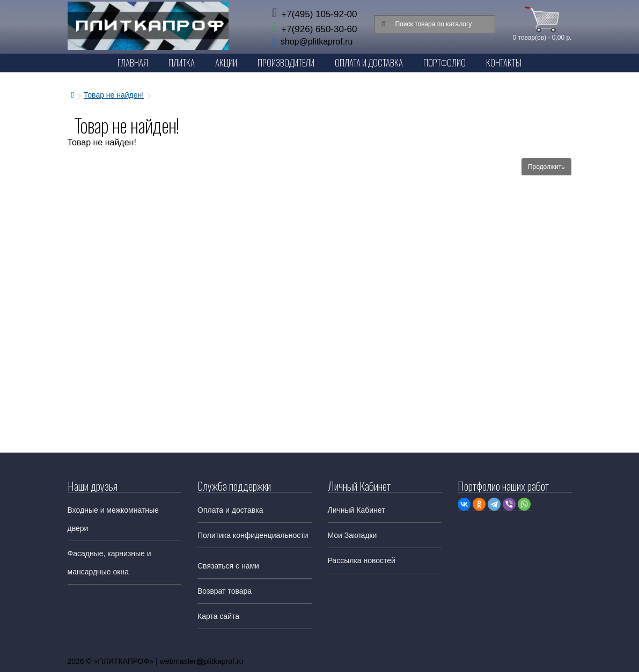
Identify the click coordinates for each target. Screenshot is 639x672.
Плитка (182, 62)
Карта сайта (218, 616)
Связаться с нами (228, 566)
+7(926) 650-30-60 (314, 29)
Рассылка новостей (362, 560)
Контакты (504, 62)
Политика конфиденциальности (253, 535)
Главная (133, 62)
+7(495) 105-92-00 (314, 14)
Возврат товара (225, 591)
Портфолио (445, 62)
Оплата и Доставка (369, 62)
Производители (286, 62)
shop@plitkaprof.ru (317, 42)
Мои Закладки (352, 535)
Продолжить (546, 167)
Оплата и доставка (230, 510)
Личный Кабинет (357, 510)
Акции (226, 62)
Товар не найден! (114, 95)
